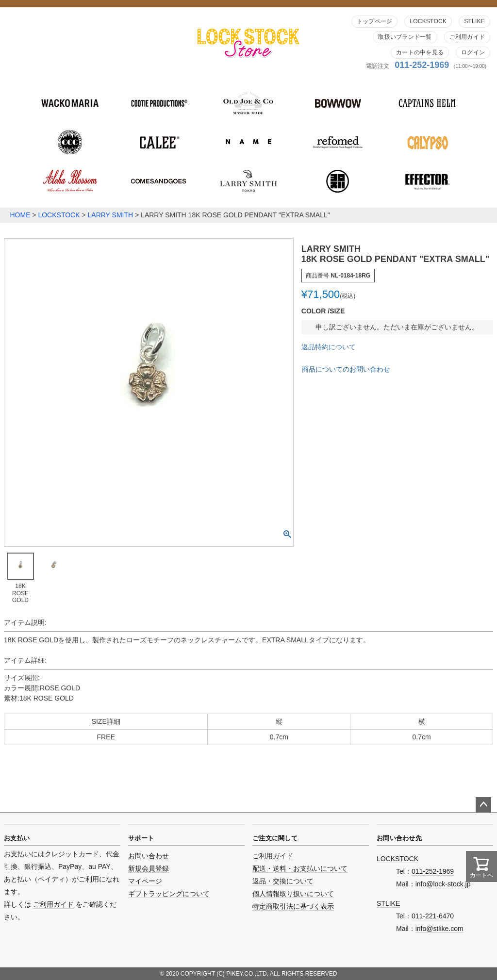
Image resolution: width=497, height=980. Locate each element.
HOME (20, 215)
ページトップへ (483, 805)
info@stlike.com (439, 929)
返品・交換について (283, 881)
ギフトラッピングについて (169, 894)
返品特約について (329, 347)
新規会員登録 (149, 868)
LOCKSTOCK (428, 21)
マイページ (145, 881)
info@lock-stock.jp (443, 884)
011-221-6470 (433, 916)
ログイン (473, 52)
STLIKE (474, 21)
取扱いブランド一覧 (405, 37)
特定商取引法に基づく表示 (293, 906)
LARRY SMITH (111, 215)
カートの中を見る (420, 52)
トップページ (374, 21)
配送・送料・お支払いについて (300, 868)
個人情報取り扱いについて (293, 894)
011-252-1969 (422, 65)
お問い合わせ (149, 856)
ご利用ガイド (467, 37)
